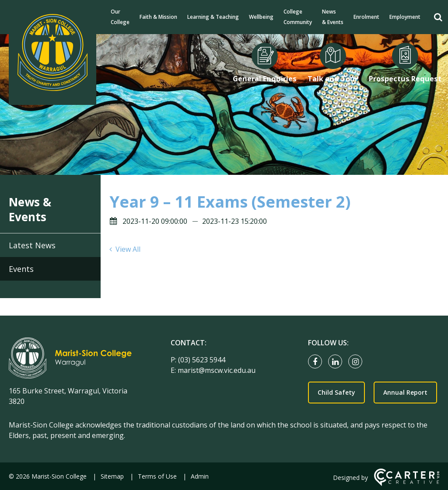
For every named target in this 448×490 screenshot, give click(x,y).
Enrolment (366, 17)
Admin (200, 476)
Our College (120, 17)
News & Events (333, 17)
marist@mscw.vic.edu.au (217, 370)
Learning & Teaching (213, 17)
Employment (405, 17)
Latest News (32, 245)
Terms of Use (157, 476)
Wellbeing (261, 17)
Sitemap (112, 476)
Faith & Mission (158, 17)
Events (21, 269)
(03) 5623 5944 (202, 360)
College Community (298, 17)
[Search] (438, 17)
